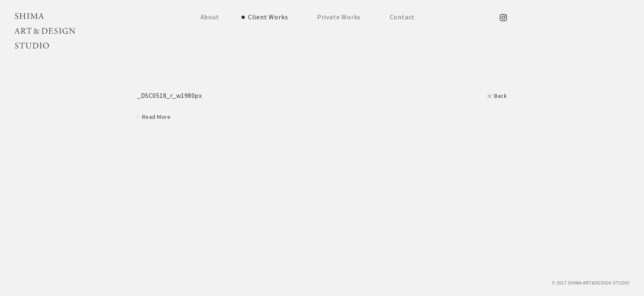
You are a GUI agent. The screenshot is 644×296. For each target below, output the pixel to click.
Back (500, 96)
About (210, 17)
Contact (402, 17)
